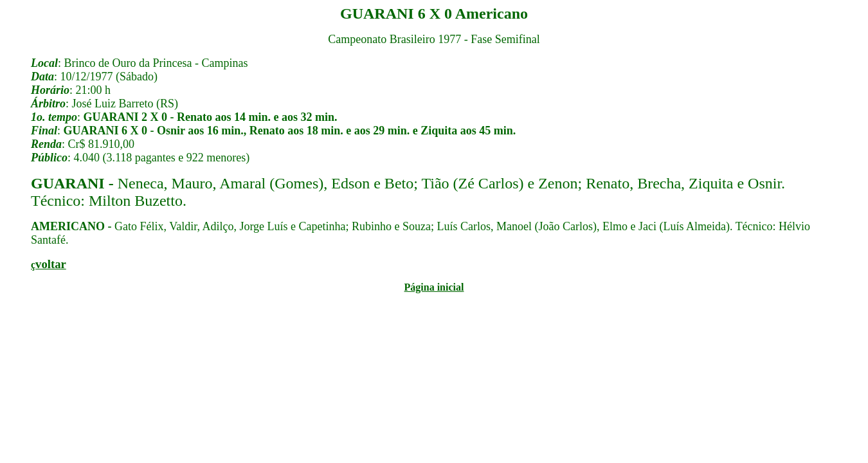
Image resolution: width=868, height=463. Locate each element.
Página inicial (434, 287)
